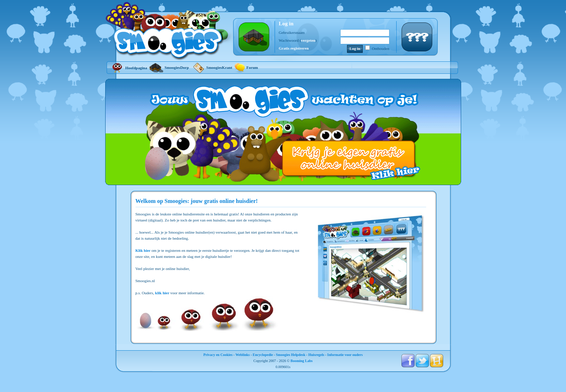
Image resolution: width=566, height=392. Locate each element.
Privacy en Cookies (218, 355)
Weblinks (243, 355)
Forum (246, 67)
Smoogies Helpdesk (291, 355)
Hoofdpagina (129, 68)
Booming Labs (302, 361)
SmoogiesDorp (169, 67)
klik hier (162, 293)
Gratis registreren (294, 48)
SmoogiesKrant (212, 67)
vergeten (308, 40)
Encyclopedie (263, 355)
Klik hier (143, 250)
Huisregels (316, 355)
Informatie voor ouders (345, 355)
